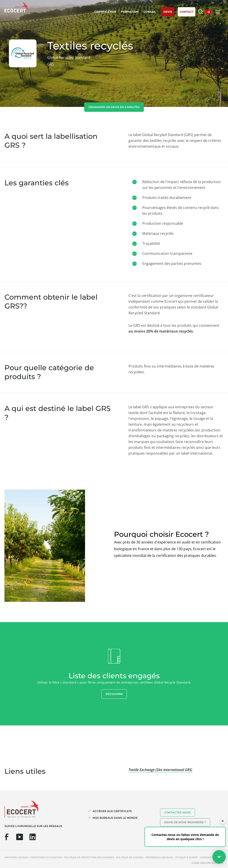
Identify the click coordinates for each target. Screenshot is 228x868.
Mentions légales (16, 857)
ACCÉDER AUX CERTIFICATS (112, 811)
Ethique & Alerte (187, 857)
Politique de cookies (130, 857)
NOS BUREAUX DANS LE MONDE (115, 818)
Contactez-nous (178, 812)
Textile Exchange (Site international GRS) (160, 770)
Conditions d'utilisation (46, 857)
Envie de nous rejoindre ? (185, 822)
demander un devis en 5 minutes (114, 107)
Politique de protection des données (89, 857)
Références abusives (159, 857)
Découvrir (114, 694)
